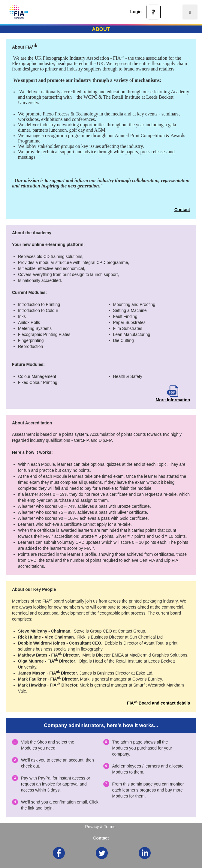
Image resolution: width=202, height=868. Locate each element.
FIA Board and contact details (158, 703)
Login (136, 12)
